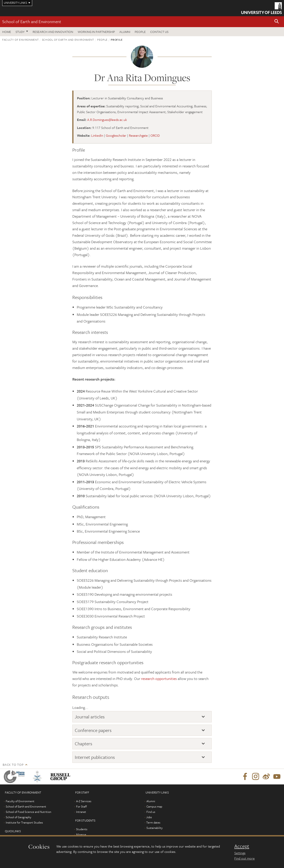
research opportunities (159, 679)
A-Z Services (84, 801)
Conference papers (93, 730)
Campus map (154, 806)
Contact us (159, 32)
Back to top (13, 765)
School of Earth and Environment (32, 21)
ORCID (155, 135)
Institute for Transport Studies (24, 822)
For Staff (81, 806)
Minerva (81, 834)
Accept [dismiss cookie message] (242, 846)
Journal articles (90, 717)
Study (20, 32)
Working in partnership (96, 32)
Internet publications (95, 757)
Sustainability (155, 828)
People (140, 32)
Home (7, 32)
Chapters (84, 744)
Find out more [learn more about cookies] (245, 858)
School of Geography (19, 817)
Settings (240, 853)
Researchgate (138, 135)
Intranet (81, 812)
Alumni (125, 32)
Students (82, 829)
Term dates (153, 822)
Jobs (149, 817)
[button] (277, 22)
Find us (151, 812)
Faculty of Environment (20, 40)
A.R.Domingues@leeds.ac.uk (107, 120)
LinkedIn (97, 135)
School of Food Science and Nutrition (29, 812)
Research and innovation (53, 32)
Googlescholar (116, 135)
